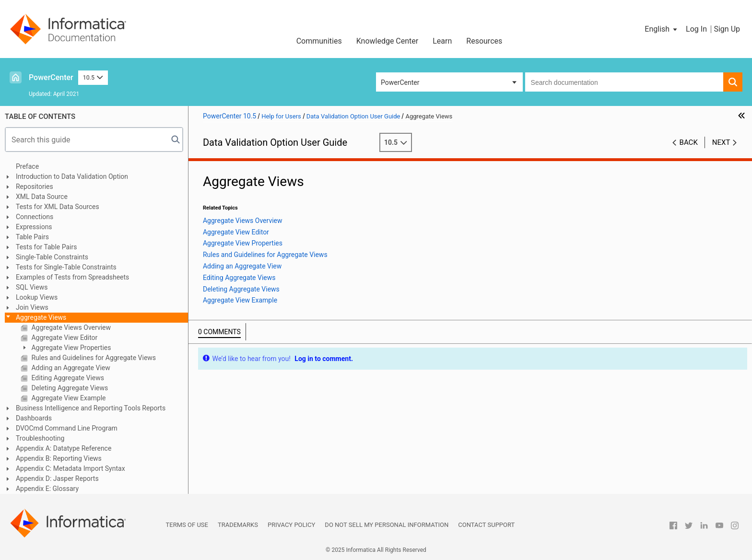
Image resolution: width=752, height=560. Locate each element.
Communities (319, 41)
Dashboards (34, 418)
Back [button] (689, 142)
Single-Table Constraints (52, 257)
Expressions (34, 227)
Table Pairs (32, 237)
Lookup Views (37, 297)
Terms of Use (187, 525)
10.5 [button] (93, 77)
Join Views (32, 307)
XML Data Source (42, 197)
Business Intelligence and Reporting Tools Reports (91, 408)
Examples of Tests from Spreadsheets (72, 277)
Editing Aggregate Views (67, 378)
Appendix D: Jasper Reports (57, 478)
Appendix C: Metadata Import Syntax (70, 468)
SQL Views (32, 287)
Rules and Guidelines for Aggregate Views (93, 358)
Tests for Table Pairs (47, 247)
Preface (27, 166)
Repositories (35, 187)
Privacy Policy (291, 525)
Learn (442, 41)
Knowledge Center (388, 41)
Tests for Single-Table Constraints (66, 267)
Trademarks (238, 525)
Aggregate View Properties (70, 348)
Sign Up (727, 29)
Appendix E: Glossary (47, 489)
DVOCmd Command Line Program (67, 428)
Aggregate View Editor (64, 338)
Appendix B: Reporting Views (59, 458)
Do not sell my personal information (387, 525)
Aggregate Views (41, 317)
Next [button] (721, 142)
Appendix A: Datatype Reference (64, 448)
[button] (662, 29)
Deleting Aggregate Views (69, 388)
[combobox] (624, 82)
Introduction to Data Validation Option (72, 176)
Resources (484, 41)
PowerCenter (51, 77)
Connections (35, 217)
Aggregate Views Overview (70, 327)
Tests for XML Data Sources (58, 207)
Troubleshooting (40, 438)
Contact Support (486, 525)
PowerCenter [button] (400, 82)
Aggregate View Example (68, 398)
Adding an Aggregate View (70, 368)
